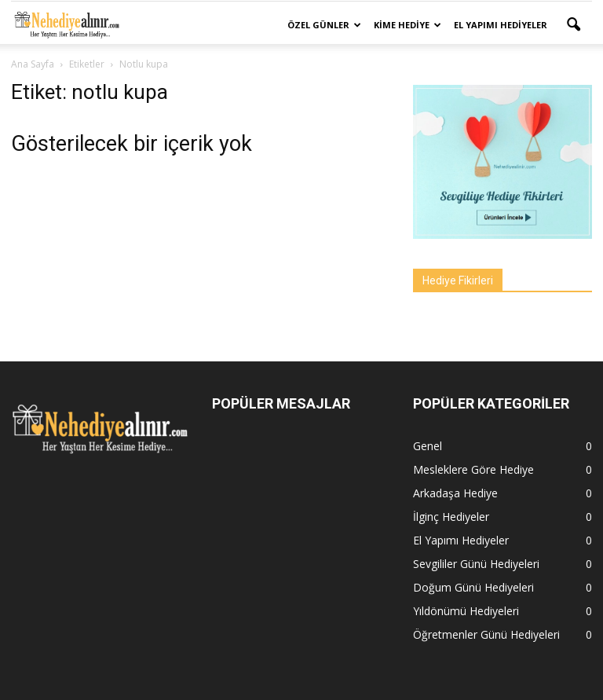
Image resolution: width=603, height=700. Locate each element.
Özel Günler (324, 25)
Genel (428, 446)
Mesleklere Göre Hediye (473, 469)
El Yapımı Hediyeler (501, 25)
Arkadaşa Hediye (455, 493)
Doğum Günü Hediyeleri (473, 587)
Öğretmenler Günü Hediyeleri (486, 634)
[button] (573, 25)
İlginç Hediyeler (451, 517)
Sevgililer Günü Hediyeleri (476, 564)
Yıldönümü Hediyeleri (466, 611)
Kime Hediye (407, 25)
